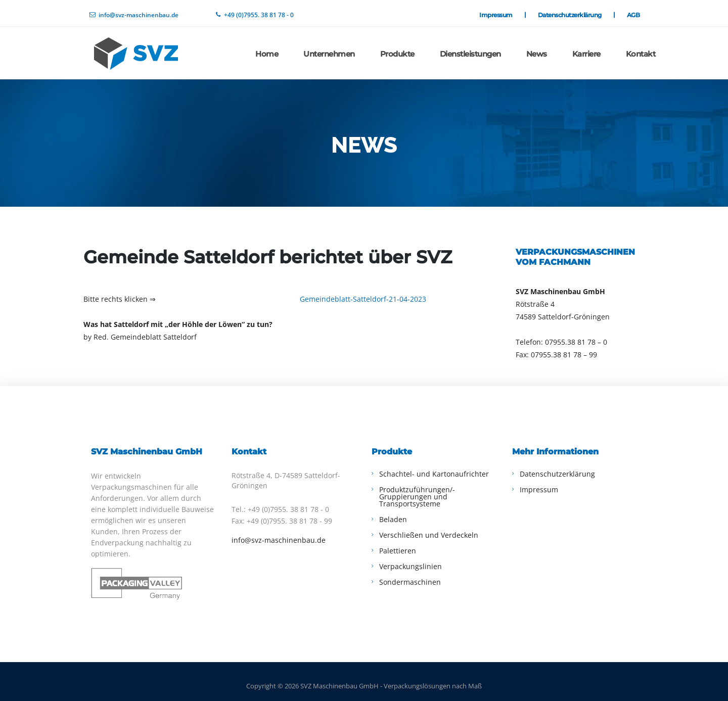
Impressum (502, 12)
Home (267, 47)
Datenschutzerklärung (576, 12)
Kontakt (641, 47)
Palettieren (398, 542)
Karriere (586, 47)
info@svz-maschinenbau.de (279, 531)
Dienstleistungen (470, 47)
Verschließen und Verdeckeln (429, 526)
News (537, 47)
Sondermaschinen (410, 573)
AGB (633, 12)
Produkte (397, 47)
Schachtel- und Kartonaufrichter (434, 465)
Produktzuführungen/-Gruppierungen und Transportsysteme (417, 488)
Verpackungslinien (411, 558)
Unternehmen (329, 47)
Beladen (393, 511)
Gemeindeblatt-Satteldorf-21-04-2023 (363, 290)
